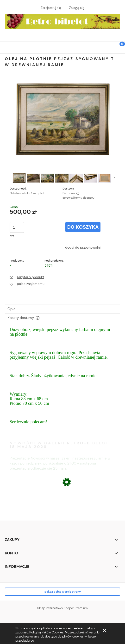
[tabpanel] (62, 380)
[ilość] (17, 227)
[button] (6, 47)
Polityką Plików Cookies (46, 632)
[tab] (62, 309)
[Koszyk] (119, 50)
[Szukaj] (107, 47)
